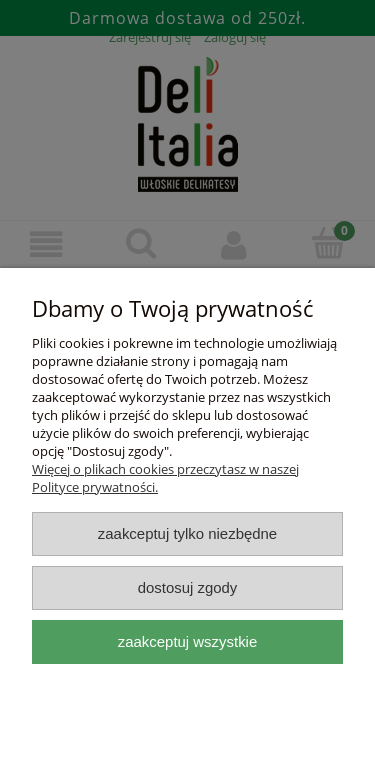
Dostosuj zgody (188, 587)
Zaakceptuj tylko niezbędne (187, 533)
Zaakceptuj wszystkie (187, 641)
